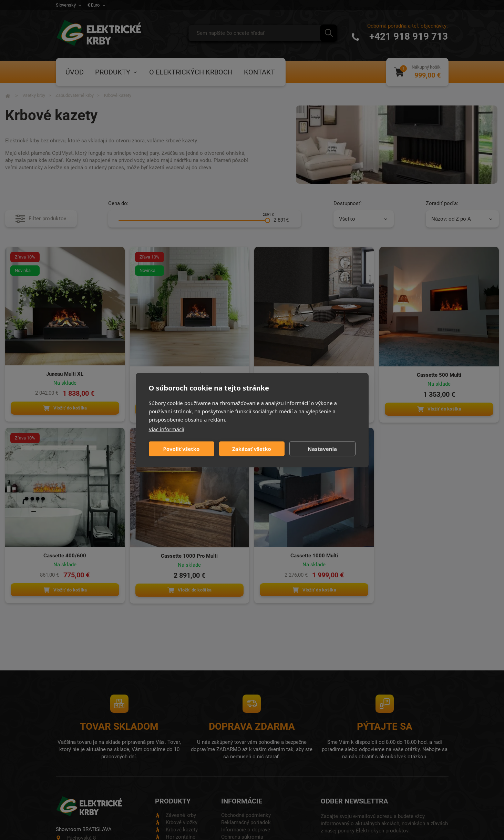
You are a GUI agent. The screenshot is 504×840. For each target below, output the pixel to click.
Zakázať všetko (252, 449)
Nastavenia (322, 449)
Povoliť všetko (182, 449)
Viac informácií (167, 429)
